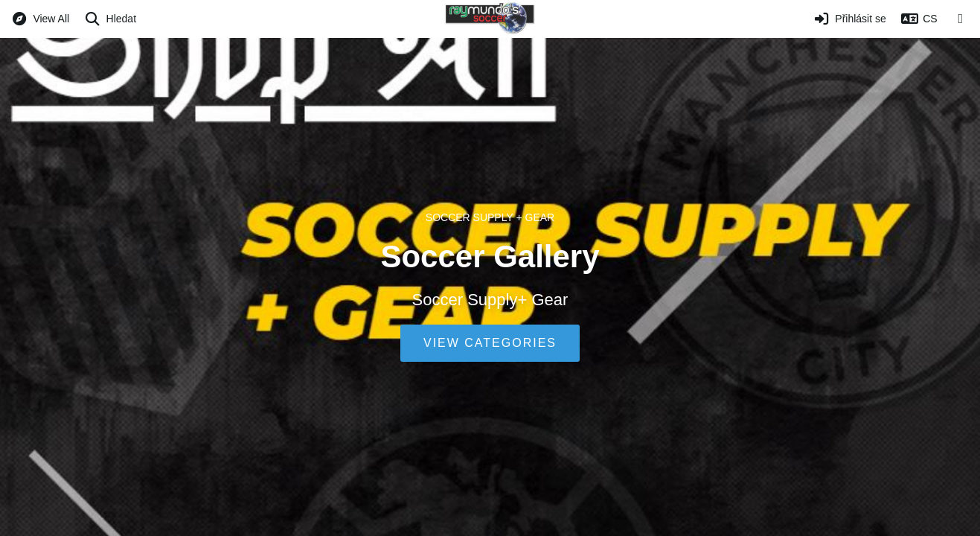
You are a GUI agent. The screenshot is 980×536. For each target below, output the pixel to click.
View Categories (490, 343)
